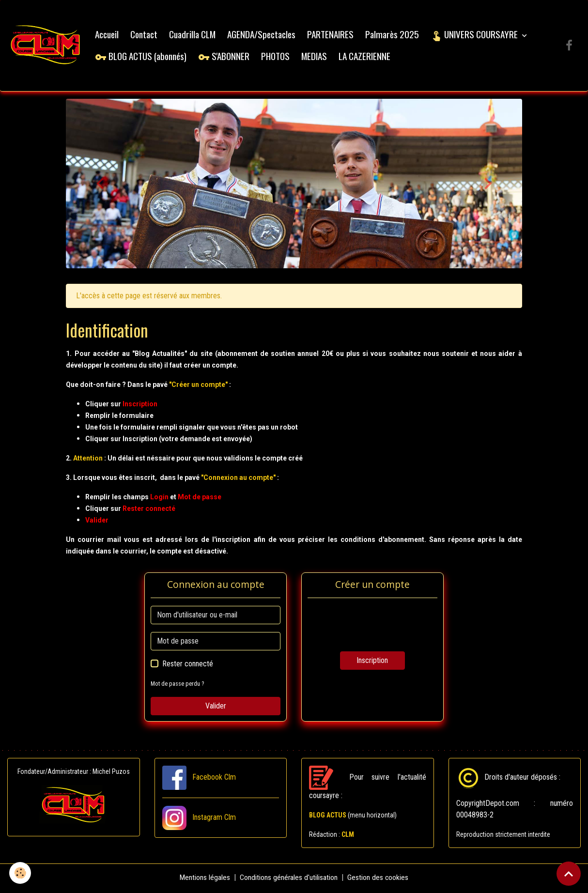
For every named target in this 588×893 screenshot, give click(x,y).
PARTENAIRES (332, 35)
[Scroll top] (569, 874)
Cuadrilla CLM (194, 35)
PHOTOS (277, 57)
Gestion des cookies (379, 879)
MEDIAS (316, 57)
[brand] (46, 46)
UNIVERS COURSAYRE (477, 35)
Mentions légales (205, 879)
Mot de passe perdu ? (178, 685)
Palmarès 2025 (394, 35)
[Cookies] (21, 873)
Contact (146, 35)
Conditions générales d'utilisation (289, 879)
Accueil (109, 35)
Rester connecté (188, 666)
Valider (216, 708)
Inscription (372, 662)
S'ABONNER (226, 57)
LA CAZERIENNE (366, 57)
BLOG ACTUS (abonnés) (143, 57)
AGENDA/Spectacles (263, 35)
